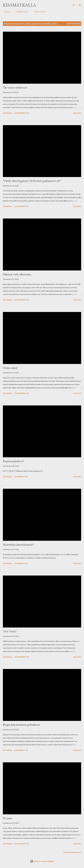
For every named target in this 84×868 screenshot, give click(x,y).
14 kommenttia (21, 300)
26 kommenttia (21, 206)
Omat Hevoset (38, 12)
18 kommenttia (21, 657)
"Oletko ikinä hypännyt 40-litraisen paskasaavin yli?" (32, 181)
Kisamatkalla (19, 5)
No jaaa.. (8, 818)
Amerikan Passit (21, 12)
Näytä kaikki (73, 24)
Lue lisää (77, 113)
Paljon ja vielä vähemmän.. (17, 274)
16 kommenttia (21, 844)
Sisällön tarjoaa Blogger (42, 861)
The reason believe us (15, 87)
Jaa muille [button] (8, 113)
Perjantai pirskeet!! (13, 461)
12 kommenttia (21, 113)
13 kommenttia (21, 393)
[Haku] (74, 4)
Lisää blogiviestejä (72, 852)
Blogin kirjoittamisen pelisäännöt (21, 725)
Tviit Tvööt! (10, 631)
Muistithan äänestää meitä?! (18, 545)
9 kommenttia (21, 750)
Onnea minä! (10, 368)
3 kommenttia (21, 477)
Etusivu (6, 12)
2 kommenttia (21, 563)
